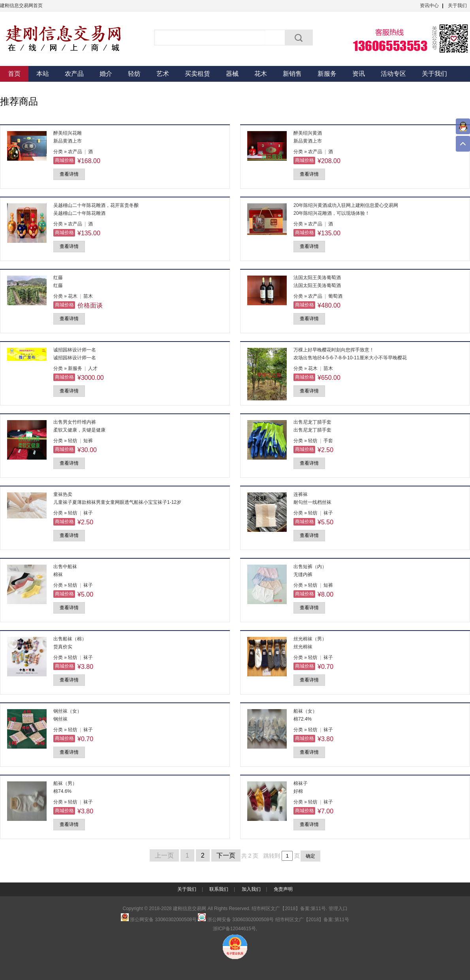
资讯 (359, 74)
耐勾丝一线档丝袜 (312, 502)
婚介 (106, 74)
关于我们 (457, 6)
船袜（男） (65, 783)
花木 (261, 74)
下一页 (226, 855)
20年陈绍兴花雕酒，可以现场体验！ (332, 213)
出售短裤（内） (310, 567)
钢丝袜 (60, 719)
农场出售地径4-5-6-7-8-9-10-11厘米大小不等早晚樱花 (350, 358)
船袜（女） (305, 711)
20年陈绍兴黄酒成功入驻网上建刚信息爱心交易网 (346, 205)
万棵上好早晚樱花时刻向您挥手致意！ (334, 350)
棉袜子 (301, 783)
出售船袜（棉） (70, 639)
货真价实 (63, 647)
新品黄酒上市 (68, 141)
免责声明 (283, 889)
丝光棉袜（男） (310, 639)
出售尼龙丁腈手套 (312, 422)
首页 (14, 74)
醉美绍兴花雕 (68, 133)
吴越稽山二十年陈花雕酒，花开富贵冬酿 (96, 205)
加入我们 (251, 889)
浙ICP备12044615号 (234, 929)
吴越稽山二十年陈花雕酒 (79, 213)
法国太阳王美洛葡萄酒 (317, 278)
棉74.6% (62, 791)
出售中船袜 (65, 567)
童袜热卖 (63, 494)
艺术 (163, 74)
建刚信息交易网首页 (21, 6)
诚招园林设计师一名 (75, 350)
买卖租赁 (197, 74)
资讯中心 (429, 6)
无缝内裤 (303, 574)
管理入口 (338, 909)
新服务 (327, 74)
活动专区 (393, 74)
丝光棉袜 (303, 647)
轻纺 (134, 74)
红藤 (58, 278)
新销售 (292, 74)
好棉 (298, 791)
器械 (232, 74)
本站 (43, 74)
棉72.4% (303, 719)
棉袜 (58, 574)
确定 (310, 856)
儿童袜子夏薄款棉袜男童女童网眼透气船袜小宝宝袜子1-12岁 (117, 502)
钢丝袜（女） (68, 711)
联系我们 (219, 889)
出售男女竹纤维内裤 (75, 422)
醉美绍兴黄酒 (308, 133)
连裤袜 (301, 494)
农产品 (74, 74)
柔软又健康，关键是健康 (79, 430)
